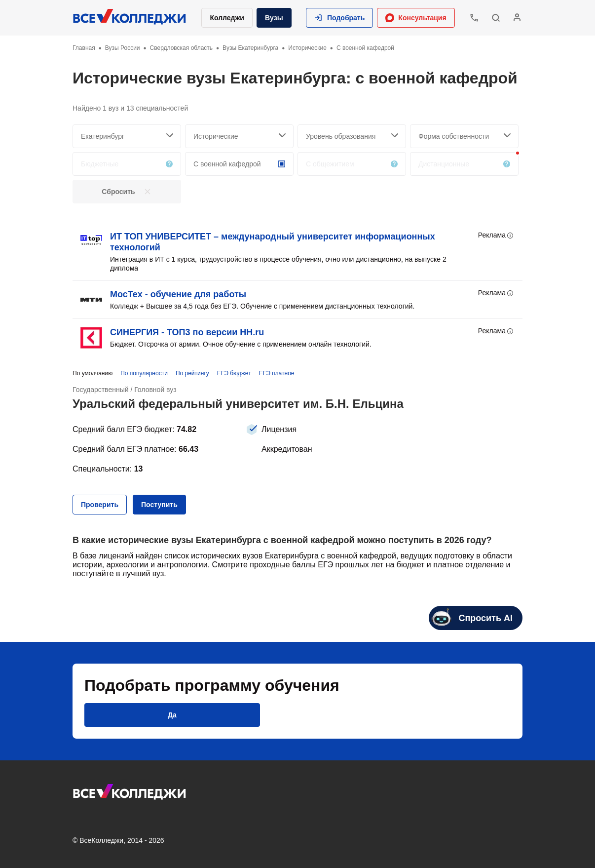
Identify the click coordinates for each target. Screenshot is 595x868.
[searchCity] (127, 136)
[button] (339, 18)
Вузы (274, 18)
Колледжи (227, 18)
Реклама (496, 236)
